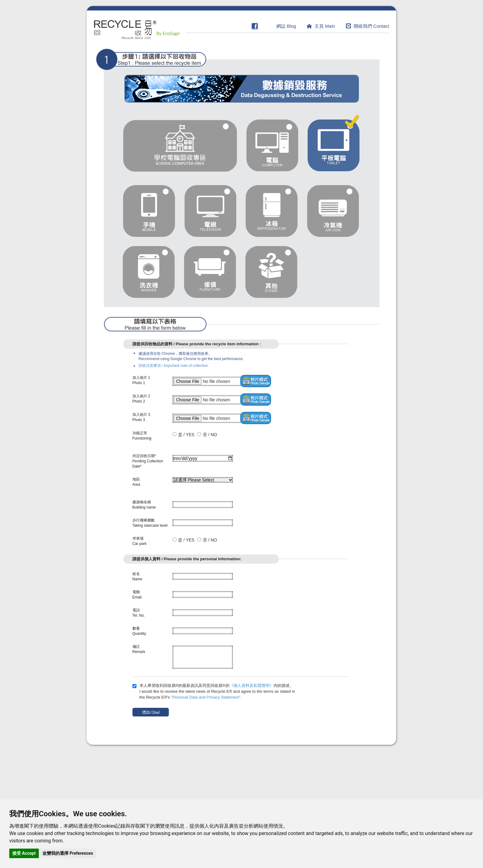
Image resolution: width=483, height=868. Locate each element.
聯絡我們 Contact (371, 26)
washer (149, 272)
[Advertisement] (242, 790)
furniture (210, 272)
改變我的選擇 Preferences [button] (68, 853)
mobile (149, 211)
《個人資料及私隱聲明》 (252, 685)
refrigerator (272, 211)
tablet (333, 143)
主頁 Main (325, 26)
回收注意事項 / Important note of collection (173, 366)
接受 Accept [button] (24, 853)
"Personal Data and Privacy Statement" (206, 697)
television (210, 211)
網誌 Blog (286, 26)
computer (272, 145)
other (271, 272)
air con (333, 211)
